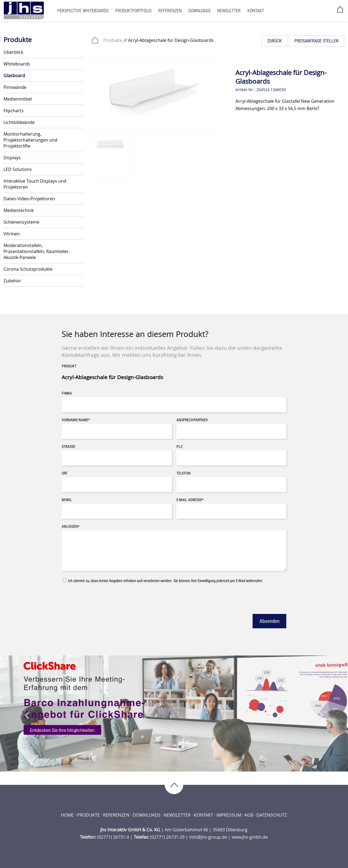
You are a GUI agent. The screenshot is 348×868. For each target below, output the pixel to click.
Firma (67, 393)
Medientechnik (19, 210)
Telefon (184, 473)
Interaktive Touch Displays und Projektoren (35, 184)
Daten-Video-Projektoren (29, 199)
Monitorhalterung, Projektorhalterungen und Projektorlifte (30, 140)
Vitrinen (12, 234)
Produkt (69, 366)
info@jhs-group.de (208, 837)
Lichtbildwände (19, 122)
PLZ (179, 447)
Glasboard (14, 76)
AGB (249, 815)
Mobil (67, 500)
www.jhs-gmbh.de (250, 837)
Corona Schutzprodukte (28, 269)
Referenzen (170, 11)
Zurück (274, 41)
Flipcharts (14, 111)
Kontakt (256, 11)
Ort (65, 473)
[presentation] (103, 598)
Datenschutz (272, 815)
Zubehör (12, 281)
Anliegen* (71, 527)
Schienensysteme (21, 222)
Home (67, 815)
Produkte (113, 40)
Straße (69, 447)
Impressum (229, 815)
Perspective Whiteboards (83, 11)
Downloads (199, 11)
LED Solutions (18, 169)
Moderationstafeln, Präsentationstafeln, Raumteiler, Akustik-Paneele (37, 251)
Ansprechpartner (192, 420)
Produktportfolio (133, 11)
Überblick (13, 52)
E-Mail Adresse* (190, 500)
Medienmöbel (18, 99)
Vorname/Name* (76, 420)
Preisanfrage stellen (316, 41)
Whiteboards (17, 64)
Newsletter (229, 11)
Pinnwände (15, 87)
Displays (12, 158)
